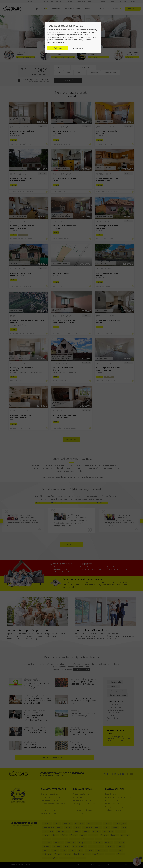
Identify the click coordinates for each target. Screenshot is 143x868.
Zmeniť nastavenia (78, 48)
